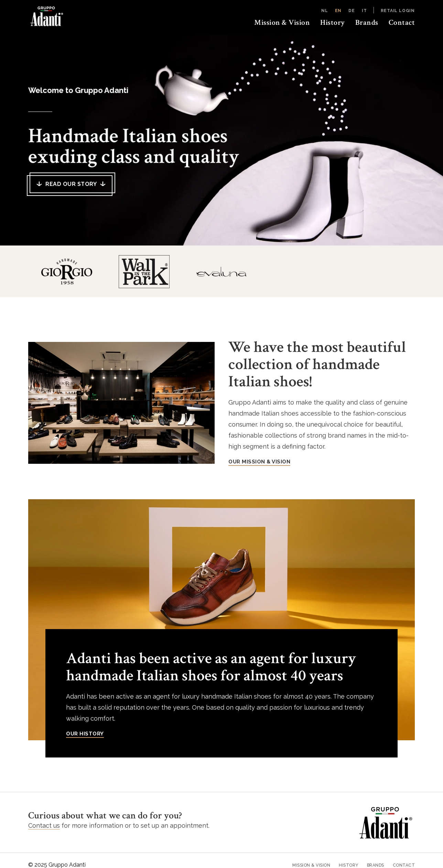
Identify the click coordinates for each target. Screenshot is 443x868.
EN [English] (338, 11)
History (333, 23)
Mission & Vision (282, 23)
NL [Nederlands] (325, 11)
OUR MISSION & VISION (259, 462)
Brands (367, 23)
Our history (85, 734)
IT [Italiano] (364, 11)
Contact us (44, 825)
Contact (402, 23)
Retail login (398, 11)
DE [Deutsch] (352, 11)
